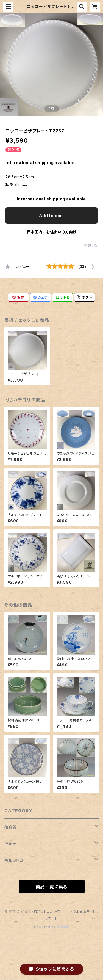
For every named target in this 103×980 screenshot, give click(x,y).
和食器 (10, 827)
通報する (91, 246)
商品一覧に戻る (52, 887)
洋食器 (10, 844)
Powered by (52, 927)
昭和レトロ (14, 860)
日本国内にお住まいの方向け (52, 232)
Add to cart (51, 216)
